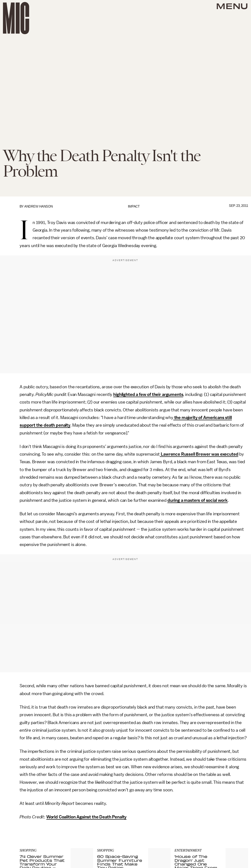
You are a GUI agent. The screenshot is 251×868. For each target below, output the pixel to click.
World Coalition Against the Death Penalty (86, 817)
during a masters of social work (198, 500)
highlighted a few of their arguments (148, 394)
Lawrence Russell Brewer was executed (199, 454)
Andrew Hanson (38, 206)
